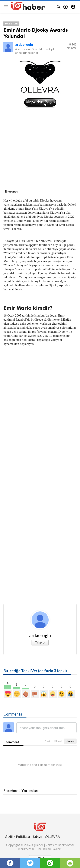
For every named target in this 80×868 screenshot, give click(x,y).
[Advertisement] (40, 148)
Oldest (58, 741)
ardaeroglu (24, 44)
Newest (70, 741)
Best (47, 741)
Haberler (11, 23)
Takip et (40, 642)
